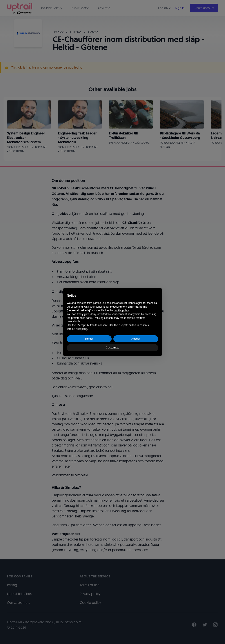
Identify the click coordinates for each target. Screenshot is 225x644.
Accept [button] (136, 339)
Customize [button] (113, 348)
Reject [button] (89, 339)
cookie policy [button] (121, 310)
